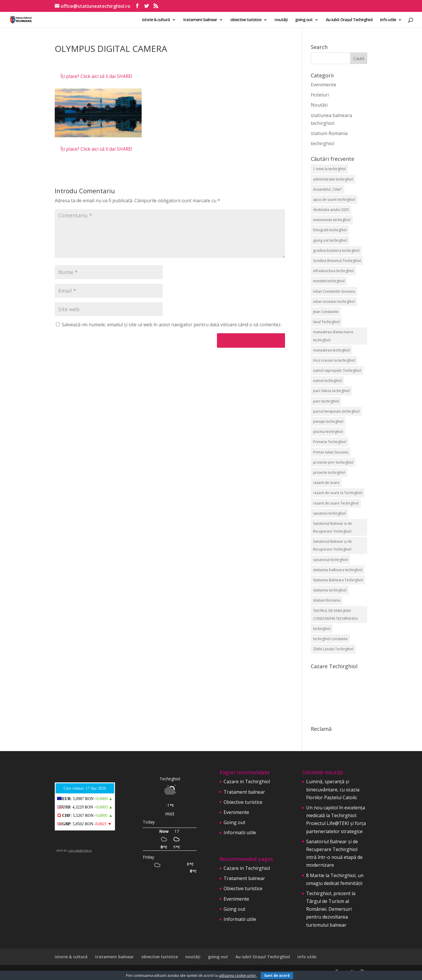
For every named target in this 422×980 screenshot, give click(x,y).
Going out (234, 822)
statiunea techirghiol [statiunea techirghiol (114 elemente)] (330, 590)
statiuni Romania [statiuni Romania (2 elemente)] (327, 600)
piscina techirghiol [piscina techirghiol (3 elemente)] (328, 432)
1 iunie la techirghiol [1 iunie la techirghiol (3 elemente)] (329, 169)
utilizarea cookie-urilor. (238, 976)
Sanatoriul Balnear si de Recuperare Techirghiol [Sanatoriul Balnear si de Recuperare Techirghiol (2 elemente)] (333, 527)
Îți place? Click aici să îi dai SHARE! (96, 76)
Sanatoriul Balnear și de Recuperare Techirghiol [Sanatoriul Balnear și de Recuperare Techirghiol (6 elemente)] (333, 545)
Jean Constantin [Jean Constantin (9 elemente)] (326, 312)
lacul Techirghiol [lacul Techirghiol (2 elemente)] (326, 322)
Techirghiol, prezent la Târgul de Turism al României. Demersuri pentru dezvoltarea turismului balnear (331, 909)
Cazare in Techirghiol (247, 782)
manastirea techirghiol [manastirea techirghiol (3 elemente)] (331, 350)
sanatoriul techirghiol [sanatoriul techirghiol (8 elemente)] (330, 560)
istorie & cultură (156, 20)
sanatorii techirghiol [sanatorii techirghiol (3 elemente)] (329, 513)
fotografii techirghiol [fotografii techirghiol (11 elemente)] (330, 230)
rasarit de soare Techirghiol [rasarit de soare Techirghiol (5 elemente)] (336, 503)
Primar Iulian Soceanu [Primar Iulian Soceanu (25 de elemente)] (331, 452)
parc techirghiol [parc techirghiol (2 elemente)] (326, 401)
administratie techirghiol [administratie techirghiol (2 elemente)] (333, 179)
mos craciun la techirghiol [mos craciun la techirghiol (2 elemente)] (334, 360)
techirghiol (323, 143)
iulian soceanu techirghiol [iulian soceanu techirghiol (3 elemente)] (334, 302)
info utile (388, 20)
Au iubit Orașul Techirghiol (349, 20)
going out (304, 20)
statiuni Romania (329, 133)
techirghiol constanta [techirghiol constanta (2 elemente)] (330, 639)
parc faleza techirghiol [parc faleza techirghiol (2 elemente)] (331, 391)
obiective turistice (246, 20)
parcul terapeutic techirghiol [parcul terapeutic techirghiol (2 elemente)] (336, 411)
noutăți (281, 20)
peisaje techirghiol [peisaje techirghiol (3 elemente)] (328, 421)
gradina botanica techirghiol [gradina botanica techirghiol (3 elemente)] (336, 251)
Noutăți (319, 105)
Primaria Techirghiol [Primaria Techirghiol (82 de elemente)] (330, 442)
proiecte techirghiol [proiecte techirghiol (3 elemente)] (329, 472)
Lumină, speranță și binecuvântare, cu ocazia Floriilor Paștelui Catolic (333, 789)
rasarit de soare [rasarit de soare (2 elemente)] (326, 483)
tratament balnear (200, 20)
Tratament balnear (244, 792)
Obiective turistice (243, 802)
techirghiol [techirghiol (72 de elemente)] (322, 629)
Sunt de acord (277, 976)
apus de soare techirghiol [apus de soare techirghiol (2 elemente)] (334, 200)
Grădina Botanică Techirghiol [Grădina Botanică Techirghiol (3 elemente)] (337, 261)
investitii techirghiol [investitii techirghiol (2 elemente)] (329, 281)
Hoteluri (320, 95)
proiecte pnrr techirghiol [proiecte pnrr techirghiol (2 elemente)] (333, 462)
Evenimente (324, 85)
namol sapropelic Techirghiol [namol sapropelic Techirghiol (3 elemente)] (337, 370)
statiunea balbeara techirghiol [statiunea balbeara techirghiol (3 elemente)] (338, 570)
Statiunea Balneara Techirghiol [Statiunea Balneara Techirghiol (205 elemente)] (338, 580)
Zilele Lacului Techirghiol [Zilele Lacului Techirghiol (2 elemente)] (333, 649)
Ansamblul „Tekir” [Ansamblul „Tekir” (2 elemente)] (328, 189)
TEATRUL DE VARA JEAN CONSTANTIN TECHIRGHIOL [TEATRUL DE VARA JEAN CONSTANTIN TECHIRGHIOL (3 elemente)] (336, 615)
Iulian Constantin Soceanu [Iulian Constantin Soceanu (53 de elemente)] (334, 291)
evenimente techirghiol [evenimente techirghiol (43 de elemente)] (332, 220)
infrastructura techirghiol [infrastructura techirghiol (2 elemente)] (333, 271)
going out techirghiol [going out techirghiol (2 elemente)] (330, 240)
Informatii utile (240, 833)
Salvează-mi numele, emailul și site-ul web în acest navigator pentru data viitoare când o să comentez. (172, 325)
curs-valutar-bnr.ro (80, 851)
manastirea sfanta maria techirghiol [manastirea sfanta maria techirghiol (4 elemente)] (333, 336)
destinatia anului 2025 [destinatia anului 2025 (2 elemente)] (331, 210)
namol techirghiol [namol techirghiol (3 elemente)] (327, 381)
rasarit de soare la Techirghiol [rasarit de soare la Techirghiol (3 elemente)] (338, 493)
